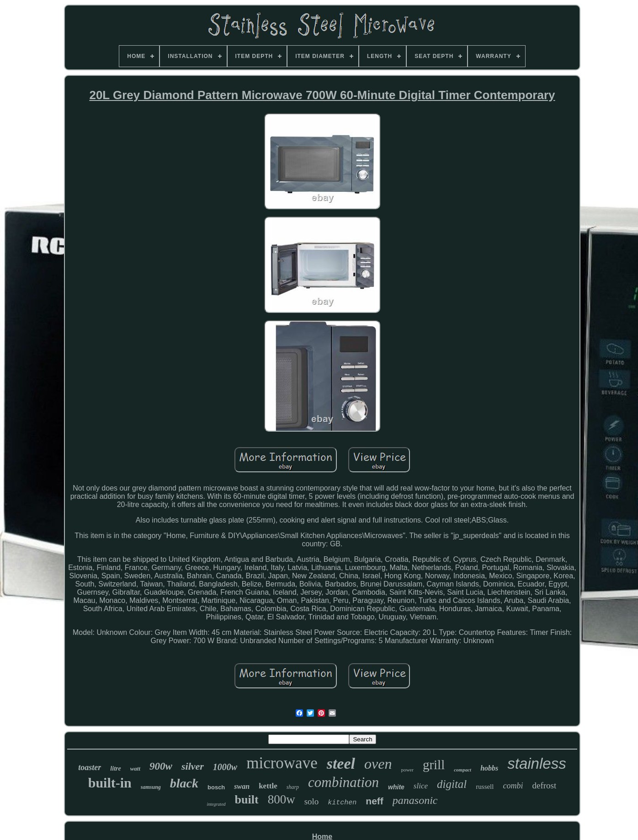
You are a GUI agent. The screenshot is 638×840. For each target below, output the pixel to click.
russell (485, 787)
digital (452, 784)
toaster (90, 767)
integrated (216, 804)
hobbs (489, 768)
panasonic (415, 800)
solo (312, 801)
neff (375, 801)
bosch (216, 787)
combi (513, 786)
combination (343, 782)
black (184, 783)
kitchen (342, 803)
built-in (110, 783)
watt (135, 769)
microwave (282, 763)
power (407, 770)
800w (282, 799)
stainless (537, 763)
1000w (225, 767)
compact (463, 770)
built (247, 800)
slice (421, 786)
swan (242, 786)
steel (341, 763)
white (396, 787)
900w (161, 766)
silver (193, 766)
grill (434, 765)
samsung (151, 787)
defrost (544, 785)
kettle (268, 786)
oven (378, 764)
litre (115, 769)
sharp (293, 787)
